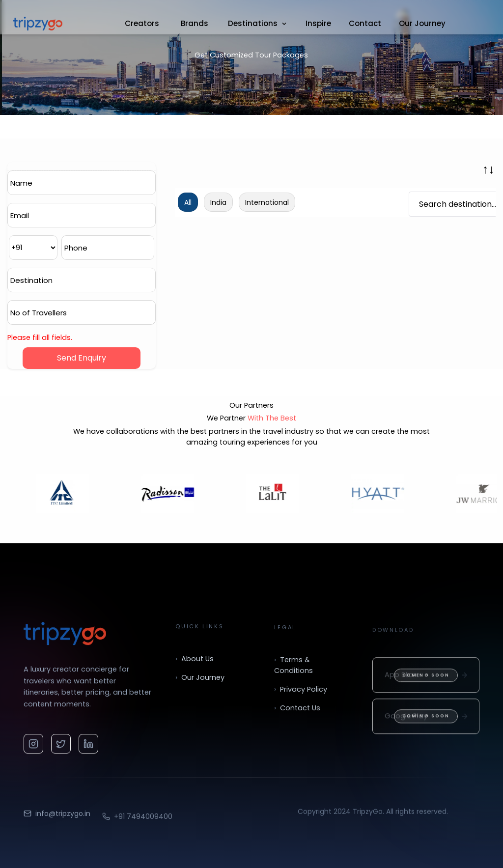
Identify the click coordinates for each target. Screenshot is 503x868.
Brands (195, 23)
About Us (195, 667)
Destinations (258, 23)
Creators (142, 23)
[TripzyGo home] (65, 636)
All (188, 202)
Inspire (318, 23)
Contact (365, 23)
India (218, 202)
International (267, 202)
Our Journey (422, 23)
